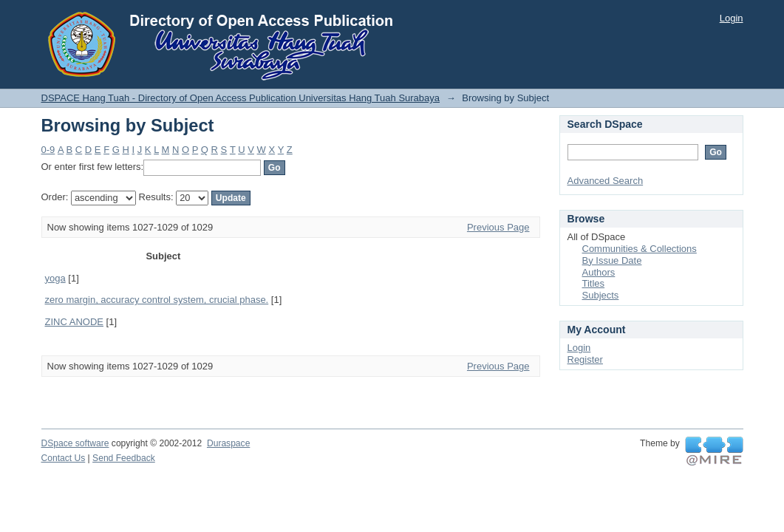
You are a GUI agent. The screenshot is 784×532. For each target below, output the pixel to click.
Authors (599, 272)
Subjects (601, 295)
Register (585, 359)
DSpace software (75, 443)
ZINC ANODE (74, 322)
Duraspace (228, 443)
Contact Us (64, 458)
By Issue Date (612, 260)
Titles (594, 283)
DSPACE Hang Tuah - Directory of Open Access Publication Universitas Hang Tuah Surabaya (241, 98)
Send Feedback (124, 458)
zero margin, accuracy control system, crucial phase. (157, 300)
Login (732, 18)
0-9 (48, 150)
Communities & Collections (640, 249)
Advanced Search (606, 181)
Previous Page (498, 227)
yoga (55, 278)
